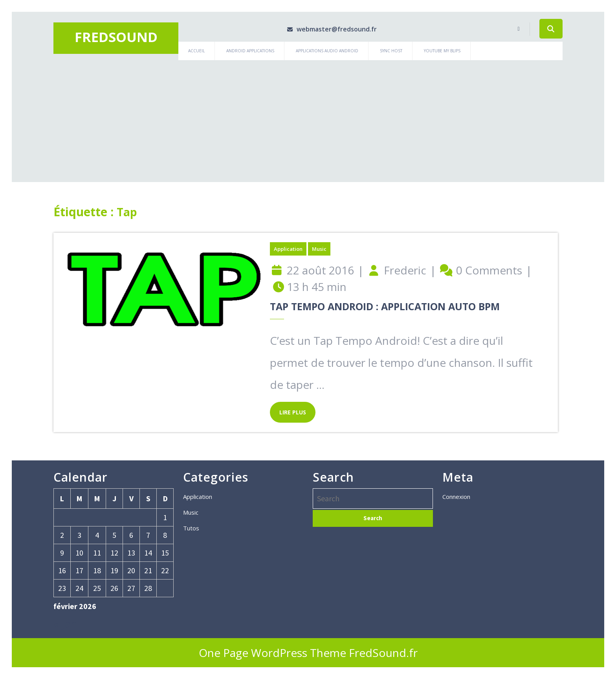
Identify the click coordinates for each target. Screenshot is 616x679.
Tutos (191, 528)
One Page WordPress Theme (272, 653)
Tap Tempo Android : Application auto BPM (385, 306)
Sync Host (391, 51)
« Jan (65, 624)
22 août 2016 (320, 270)
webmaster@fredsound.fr (327, 29)
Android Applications (250, 51)
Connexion (456, 497)
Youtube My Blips (442, 51)
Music (319, 249)
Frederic (405, 270)
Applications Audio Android (327, 51)
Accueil (196, 51)
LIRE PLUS (288, 409)
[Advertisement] (308, 119)
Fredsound (116, 37)
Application (288, 249)
